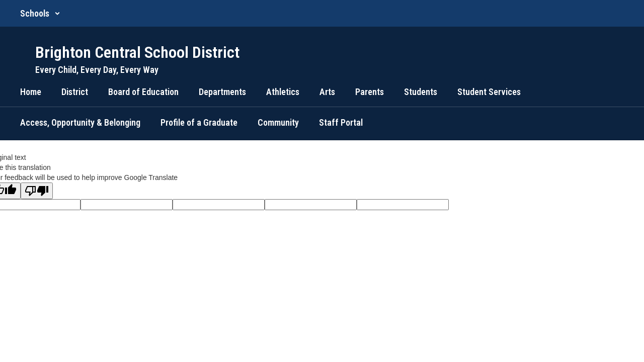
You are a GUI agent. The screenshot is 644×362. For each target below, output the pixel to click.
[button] (40, 13)
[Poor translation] (37, 191)
